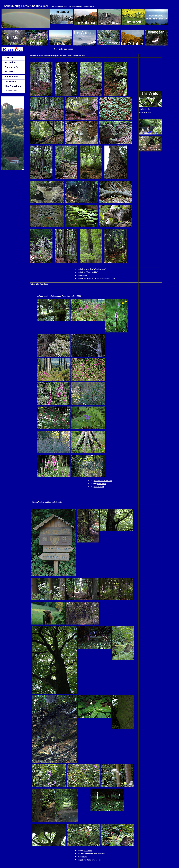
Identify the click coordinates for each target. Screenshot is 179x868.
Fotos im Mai (92, 272)
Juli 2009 (101, 854)
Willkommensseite (94, 860)
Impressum (82, 275)
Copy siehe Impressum (63, 49)
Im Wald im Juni (145, 109)
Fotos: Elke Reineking (39, 284)
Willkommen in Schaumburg (103, 278)
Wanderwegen (100, 269)
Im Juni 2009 (99, 487)
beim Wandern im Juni (103, 481)
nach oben (101, 484)
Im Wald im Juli (145, 113)
